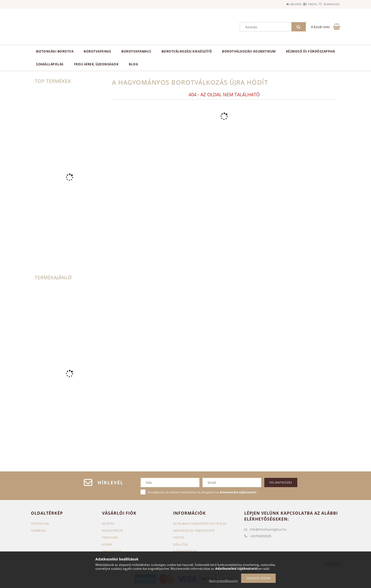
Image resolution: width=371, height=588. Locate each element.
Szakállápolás (50, 64)
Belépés (281, 4)
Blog (133, 64)
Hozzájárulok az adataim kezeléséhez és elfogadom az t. (203, 492)
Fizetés (179, 537)
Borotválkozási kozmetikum (249, 51)
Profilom (110, 537)
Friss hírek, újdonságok (96, 64)
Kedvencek (328, 4)
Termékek (39, 530)
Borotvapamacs (136, 51)
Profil (303, 4)
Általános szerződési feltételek (200, 524)
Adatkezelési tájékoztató (194, 530)
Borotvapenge (97, 51)
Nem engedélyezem (223, 581)
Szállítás (181, 544)
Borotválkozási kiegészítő (187, 51)
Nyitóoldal (40, 524)
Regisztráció (112, 530)
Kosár (107, 544)
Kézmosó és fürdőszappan (311, 51)
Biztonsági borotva (55, 51)
